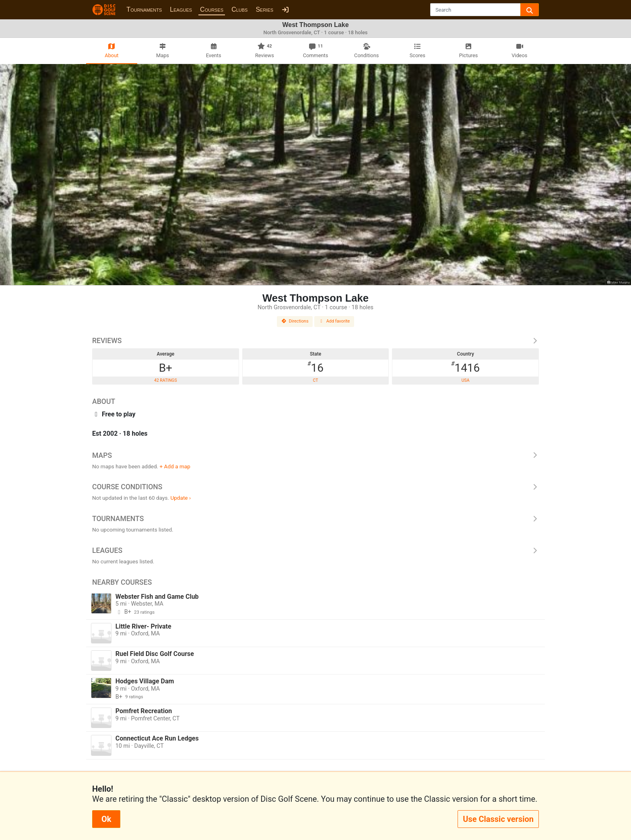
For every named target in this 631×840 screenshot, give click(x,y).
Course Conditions (315, 487)
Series (264, 9)
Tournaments (144, 9)
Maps (315, 455)
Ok (106, 819)
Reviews (315, 341)
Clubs (239, 9)
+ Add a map (175, 466)
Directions (295, 321)
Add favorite (334, 321)
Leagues (181, 9)
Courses (212, 9)
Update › (180, 498)
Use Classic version (498, 819)
